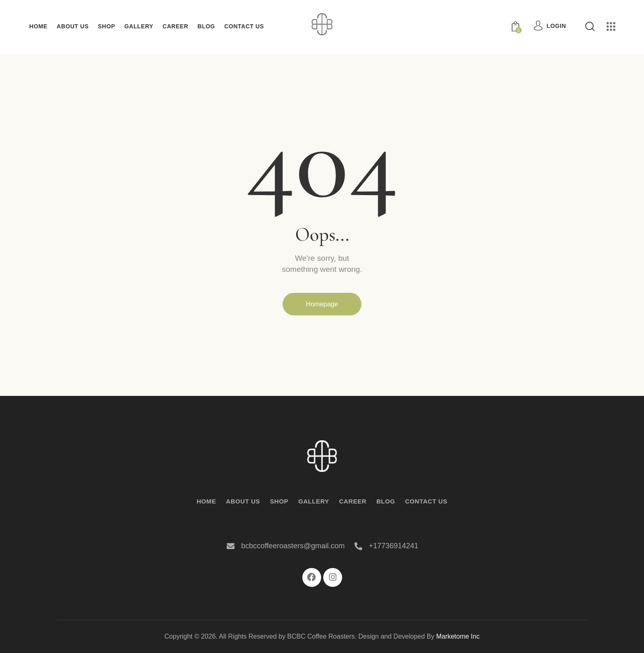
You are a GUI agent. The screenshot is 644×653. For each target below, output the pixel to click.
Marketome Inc (458, 636)
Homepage (322, 304)
